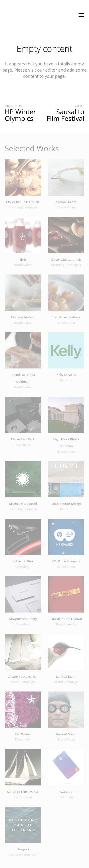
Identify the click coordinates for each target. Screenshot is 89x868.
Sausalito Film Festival (66, 619)
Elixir (23, 260)
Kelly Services (66, 375)
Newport (23, 849)
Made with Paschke (28, 14)
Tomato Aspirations (66, 317)
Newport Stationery (23, 619)
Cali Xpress (23, 734)
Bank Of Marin (66, 677)
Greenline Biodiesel (23, 504)
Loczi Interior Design (66, 504)
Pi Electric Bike (23, 561)
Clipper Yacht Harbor (23, 677)
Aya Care (66, 792)
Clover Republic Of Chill (23, 202)
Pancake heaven (23, 317)
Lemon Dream (66, 202)
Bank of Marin (66, 734)
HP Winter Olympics (66, 561)
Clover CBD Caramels (66, 260)
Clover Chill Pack (23, 439)
